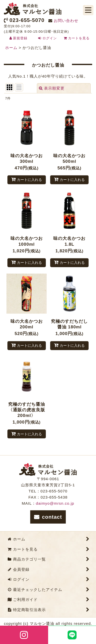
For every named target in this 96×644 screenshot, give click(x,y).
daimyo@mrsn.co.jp (55, 503)
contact (52, 517)
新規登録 (20, 38)
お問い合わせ (66, 21)
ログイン (50, 38)
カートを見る (77, 38)
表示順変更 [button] (52, 88)
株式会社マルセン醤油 (33, 9)
